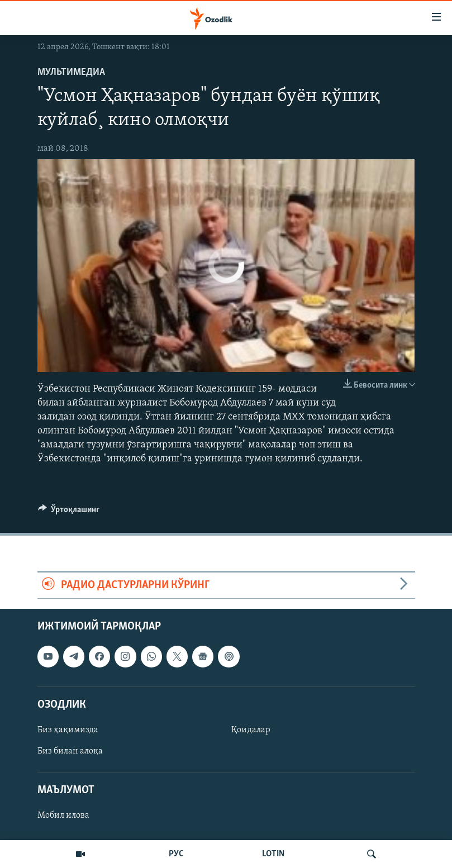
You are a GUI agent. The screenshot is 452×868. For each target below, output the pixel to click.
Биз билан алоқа (70, 751)
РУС (176, 854)
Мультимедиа (71, 72)
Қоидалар (251, 730)
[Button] (69, 512)
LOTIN (273, 854)
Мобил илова (63, 815)
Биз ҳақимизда (68, 730)
